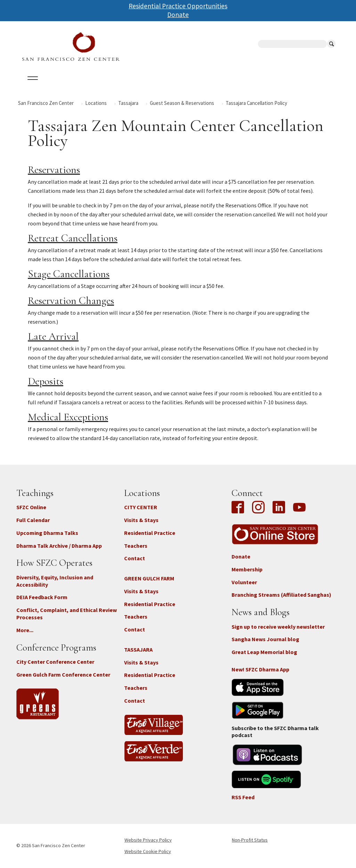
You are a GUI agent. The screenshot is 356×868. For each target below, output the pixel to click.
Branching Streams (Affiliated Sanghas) (281, 595)
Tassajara (128, 103)
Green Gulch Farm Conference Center (63, 675)
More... (25, 630)
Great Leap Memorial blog (264, 652)
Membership (247, 569)
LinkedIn (279, 508)
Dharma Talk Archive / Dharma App (59, 546)
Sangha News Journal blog (265, 639)
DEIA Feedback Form (42, 597)
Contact (135, 558)
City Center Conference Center (55, 662)
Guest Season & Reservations (182, 103)
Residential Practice (150, 533)
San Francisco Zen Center (46, 103)
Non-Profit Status (250, 840)
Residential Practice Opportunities (178, 6)
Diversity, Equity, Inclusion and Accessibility (55, 581)
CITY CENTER (141, 507)
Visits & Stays (141, 520)
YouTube (299, 508)
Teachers (136, 546)
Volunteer (244, 582)
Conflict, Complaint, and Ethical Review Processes (67, 614)
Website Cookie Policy (148, 851)
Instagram (258, 508)
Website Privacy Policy (148, 840)
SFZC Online (31, 507)
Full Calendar (33, 520)
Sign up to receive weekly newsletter (278, 627)
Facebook (240, 508)
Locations (96, 103)
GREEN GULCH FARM (149, 578)
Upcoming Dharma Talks (47, 533)
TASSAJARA (138, 650)
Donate (178, 15)
